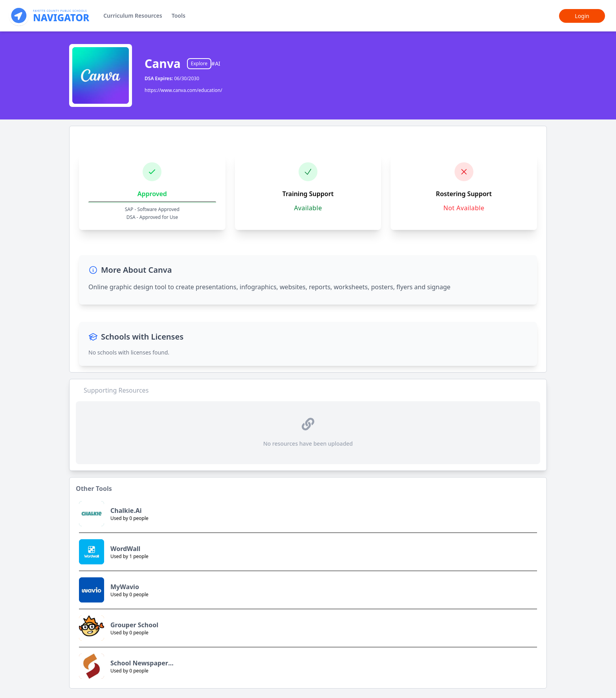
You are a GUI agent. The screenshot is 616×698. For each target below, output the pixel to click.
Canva (163, 64)
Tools (179, 16)
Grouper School (134, 625)
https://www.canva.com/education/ (183, 90)
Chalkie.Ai (126, 511)
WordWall (125, 549)
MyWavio (125, 587)
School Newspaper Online (139, 663)
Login (582, 16)
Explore (199, 63)
